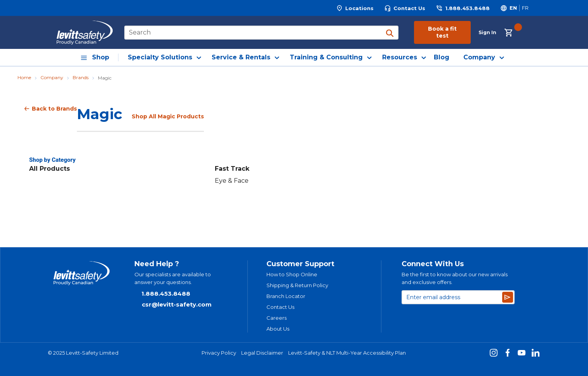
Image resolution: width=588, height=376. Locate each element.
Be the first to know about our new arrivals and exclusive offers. (455, 278)
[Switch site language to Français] (525, 8)
